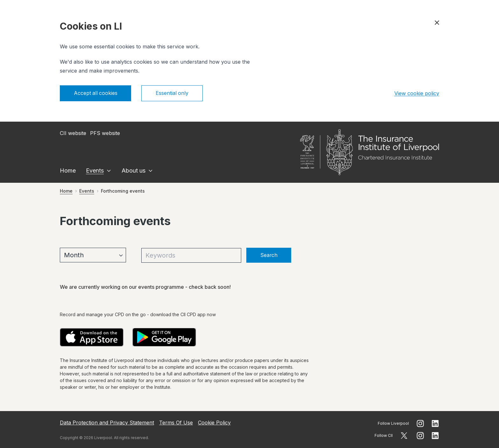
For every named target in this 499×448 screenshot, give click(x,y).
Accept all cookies (96, 93)
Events (95, 171)
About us (134, 171)
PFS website (105, 133)
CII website (73, 133)
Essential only (173, 93)
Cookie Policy (214, 423)
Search (269, 255)
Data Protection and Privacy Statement (107, 423)
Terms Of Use (176, 423)
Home (68, 171)
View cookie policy (417, 93)
